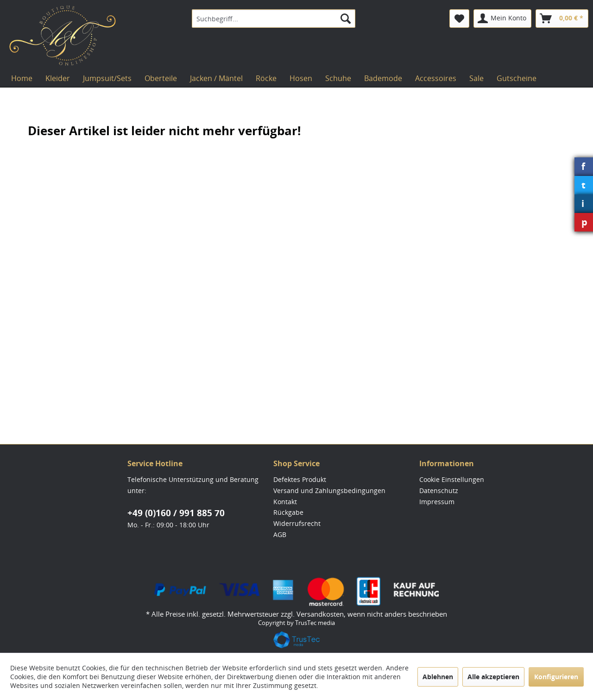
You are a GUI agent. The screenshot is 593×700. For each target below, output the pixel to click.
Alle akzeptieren (493, 677)
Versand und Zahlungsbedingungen (329, 491)
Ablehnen (438, 677)
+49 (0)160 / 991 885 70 (176, 513)
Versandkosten (320, 614)
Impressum (437, 502)
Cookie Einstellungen (452, 479)
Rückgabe (288, 512)
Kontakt (285, 502)
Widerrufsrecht (297, 523)
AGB (280, 534)
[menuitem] (274, 19)
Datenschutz (439, 491)
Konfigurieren (556, 677)
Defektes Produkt (300, 479)
